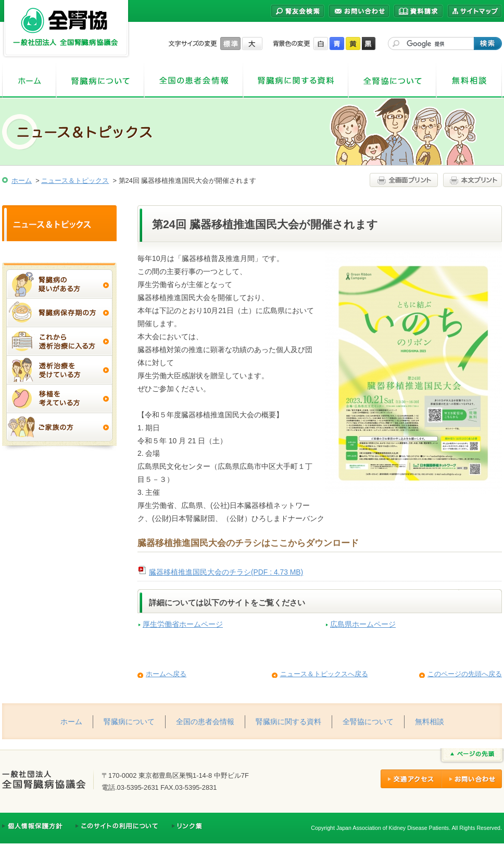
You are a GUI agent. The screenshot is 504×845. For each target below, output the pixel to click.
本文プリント (471, 180)
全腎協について (392, 80)
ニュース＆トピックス (75, 181)
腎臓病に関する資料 (296, 80)
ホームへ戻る (166, 674)
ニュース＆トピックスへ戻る (324, 674)
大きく (252, 44)
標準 (230, 44)
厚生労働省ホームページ (183, 624)
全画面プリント (405, 180)
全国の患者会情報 (194, 80)
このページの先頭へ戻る (465, 674)
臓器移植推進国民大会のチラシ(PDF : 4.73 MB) (226, 572)
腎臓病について (100, 80)
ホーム (29, 80)
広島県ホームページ (363, 624)
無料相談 (469, 80)
